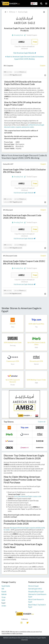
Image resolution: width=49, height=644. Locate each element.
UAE (3, 589)
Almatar (13, 385)
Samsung (13, 346)
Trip (36, 327)
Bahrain (4, 594)
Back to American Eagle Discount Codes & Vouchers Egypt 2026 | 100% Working (25, 58)
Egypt (3, 603)
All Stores (12, 12)
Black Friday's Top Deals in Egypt (37, 606)
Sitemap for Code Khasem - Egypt (38, 596)
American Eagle (23, 12)
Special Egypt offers (35, 589)
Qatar (3, 600)
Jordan (4, 606)
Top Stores (9, 422)
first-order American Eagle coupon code (28, 496)
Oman (4, 597)
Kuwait (4, 592)
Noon (13, 364)
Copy (35, 42)
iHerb (36, 347)
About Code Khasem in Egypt (36, 601)
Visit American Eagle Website (25, 53)
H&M (36, 383)
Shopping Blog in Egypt (36, 592)
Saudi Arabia (6, 586)
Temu (13, 327)
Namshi (36, 364)
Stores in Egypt (33, 586)
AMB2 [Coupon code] (21, 42)
